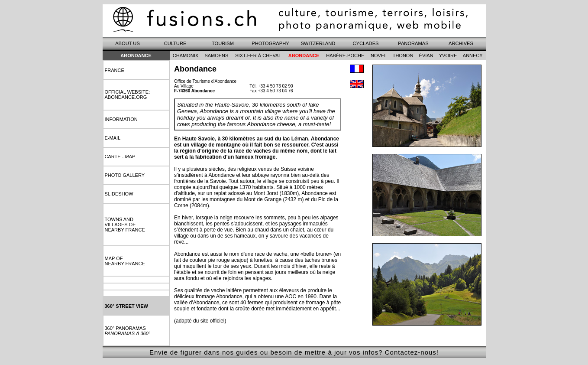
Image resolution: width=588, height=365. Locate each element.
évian (426, 55)
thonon (403, 55)
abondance (304, 55)
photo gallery (125, 175)
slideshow (119, 194)
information (121, 119)
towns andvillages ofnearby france (125, 225)
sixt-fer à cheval (258, 55)
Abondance (136, 55)
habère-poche (345, 55)
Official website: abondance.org (128, 95)
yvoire (448, 55)
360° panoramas (128, 331)
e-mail (113, 138)
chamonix (186, 55)
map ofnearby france (125, 261)
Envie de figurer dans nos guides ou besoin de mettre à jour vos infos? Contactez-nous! (294, 352)
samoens (216, 55)
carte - (120, 156)
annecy (473, 55)
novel (379, 55)
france (115, 70)
